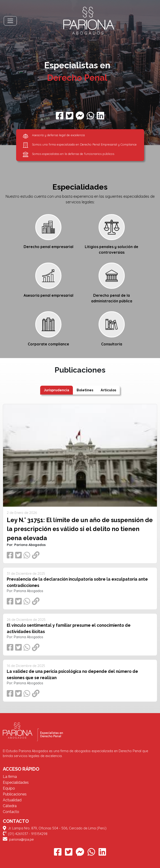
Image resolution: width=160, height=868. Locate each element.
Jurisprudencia (57, 390)
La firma (10, 777)
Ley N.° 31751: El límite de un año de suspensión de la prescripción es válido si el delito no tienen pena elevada (80, 529)
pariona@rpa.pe (18, 839)
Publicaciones (15, 794)
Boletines (85, 390)
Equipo (9, 788)
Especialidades (16, 782)
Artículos (108, 390)
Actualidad (12, 800)
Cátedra (10, 806)
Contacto (11, 812)
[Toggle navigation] (10, 21)
